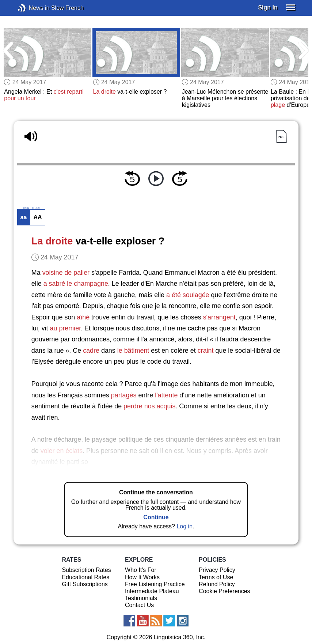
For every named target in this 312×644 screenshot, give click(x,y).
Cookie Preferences (225, 591)
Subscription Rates (86, 570)
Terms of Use (216, 577)
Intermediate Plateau (152, 591)
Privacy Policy (217, 570)
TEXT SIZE (31, 208)
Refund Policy (217, 584)
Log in (184, 526)
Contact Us (139, 605)
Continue (156, 517)
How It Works (142, 577)
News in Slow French (33, 8)
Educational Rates (85, 577)
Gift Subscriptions (85, 584)
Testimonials (141, 598)
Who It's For (141, 570)
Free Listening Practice (155, 584)
